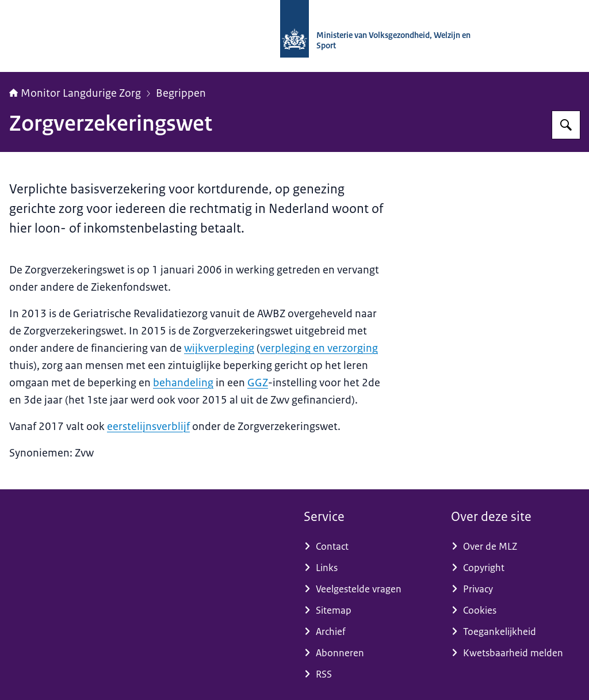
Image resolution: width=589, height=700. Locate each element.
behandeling (183, 383)
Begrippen (181, 93)
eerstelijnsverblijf (148, 427)
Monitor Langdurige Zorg (75, 93)
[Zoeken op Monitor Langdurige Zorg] (566, 125)
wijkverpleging (219, 348)
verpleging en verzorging (319, 348)
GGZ (258, 383)
